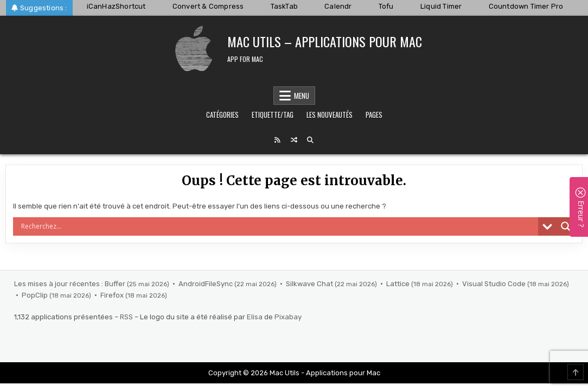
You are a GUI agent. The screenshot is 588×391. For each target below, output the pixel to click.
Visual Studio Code (495, 284)
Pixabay (288, 317)
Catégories (222, 115)
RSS (126, 317)
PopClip (36, 295)
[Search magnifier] (566, 226)
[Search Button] (310, 140)
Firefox (113, 295)
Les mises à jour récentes (57, 284)
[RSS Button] (278, 140)
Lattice (399, 284)
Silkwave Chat (310, 284)
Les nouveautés (330, 115)
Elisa (255, 317)
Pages (374, 115)
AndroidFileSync (206, 284)
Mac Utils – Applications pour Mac (325, 41)
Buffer (116, 284)
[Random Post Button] (294, 140)
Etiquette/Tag (273, 115)
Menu (302, 96)
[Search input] (278, 226)
